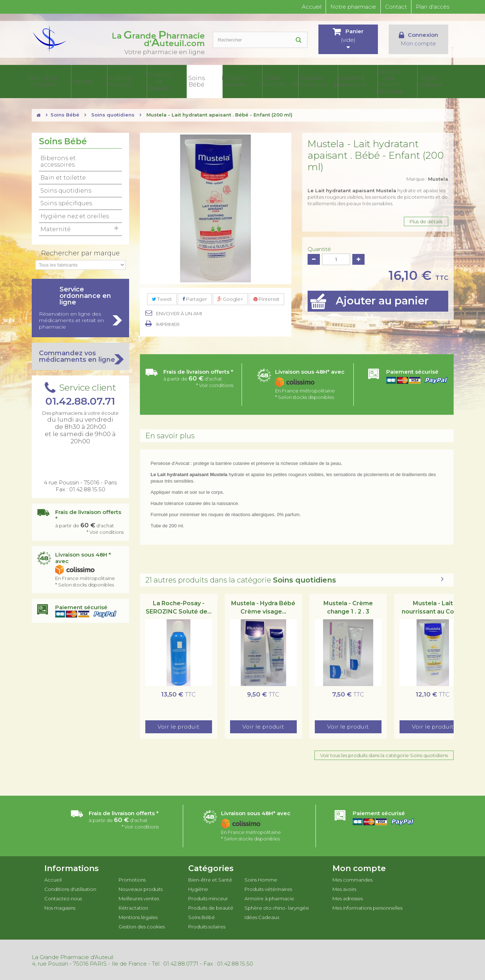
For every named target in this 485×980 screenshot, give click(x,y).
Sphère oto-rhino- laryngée (401, 81)
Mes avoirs (344, 888)
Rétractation (133, 906)
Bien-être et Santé (84, 81)
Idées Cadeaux (436, 81)
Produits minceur (154, 81)
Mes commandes (352, 878)
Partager (195, 298)
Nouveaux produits (141, 888)
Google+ (230, 298)
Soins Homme (295, 81)
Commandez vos (80, 355)
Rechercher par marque (80, 252)
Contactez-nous (63, 897)
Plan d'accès (433, 7)
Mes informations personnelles (367, 906)
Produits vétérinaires (330, 81)
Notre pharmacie (353, 7)
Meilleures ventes (139, 897)
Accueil (312, 7)
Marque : (427, 177)
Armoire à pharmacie (365, 81)
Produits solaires (260, 81)
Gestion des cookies (142, 925)
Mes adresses (348, 897)
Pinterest (266, 298)
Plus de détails (426, 220)
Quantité (319, 248)
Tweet (162, 298)
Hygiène (119, 81)
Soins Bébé (225, 81)
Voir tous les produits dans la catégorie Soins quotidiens (384, 754)
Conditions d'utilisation (70, 888)
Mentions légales (138, 916)
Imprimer (168, 323)
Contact (396, 7)
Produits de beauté (190, 81)
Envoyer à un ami (179, 312)
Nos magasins (60, 906)
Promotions (132, 878)
